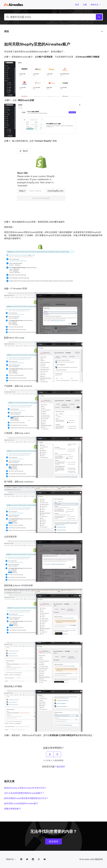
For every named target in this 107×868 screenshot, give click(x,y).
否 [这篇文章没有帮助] (57, 754)
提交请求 (61, 767)
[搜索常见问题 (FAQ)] (53, 17)
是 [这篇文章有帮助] (50, 754)
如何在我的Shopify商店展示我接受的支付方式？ (26, 798)
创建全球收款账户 (12, 809)
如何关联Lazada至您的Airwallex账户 (21, 803)
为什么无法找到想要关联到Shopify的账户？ (24, 793)
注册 (85, 5)
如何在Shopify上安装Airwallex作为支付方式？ (25, 788)
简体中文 (96, 5)
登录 (77, 5)
